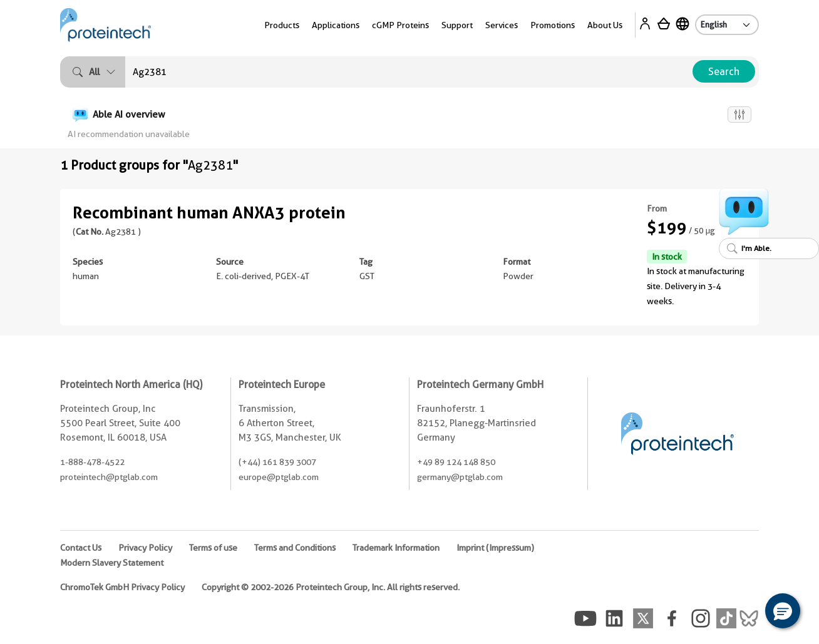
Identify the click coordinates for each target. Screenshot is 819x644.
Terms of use (213, 548)
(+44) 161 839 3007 (277, 462)
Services (502, 25)
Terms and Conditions (295, 548)
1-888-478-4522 (92, 462)
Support (457, 25)
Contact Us (81, 548)
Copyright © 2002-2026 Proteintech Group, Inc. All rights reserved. (331, 587)
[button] (783, 611)
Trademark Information (396, 548)
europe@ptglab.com (279, 477)
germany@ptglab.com (460, 477)
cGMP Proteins (400, 25)
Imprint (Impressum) (495, 548)
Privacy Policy (145, 548)
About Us (605, 25)
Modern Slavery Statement (112, 563)
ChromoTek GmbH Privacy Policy (122, 587)
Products (282, 25)
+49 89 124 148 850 (456, 462)
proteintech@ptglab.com (109, 477)
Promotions (553, 25)
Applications (336, 25)
